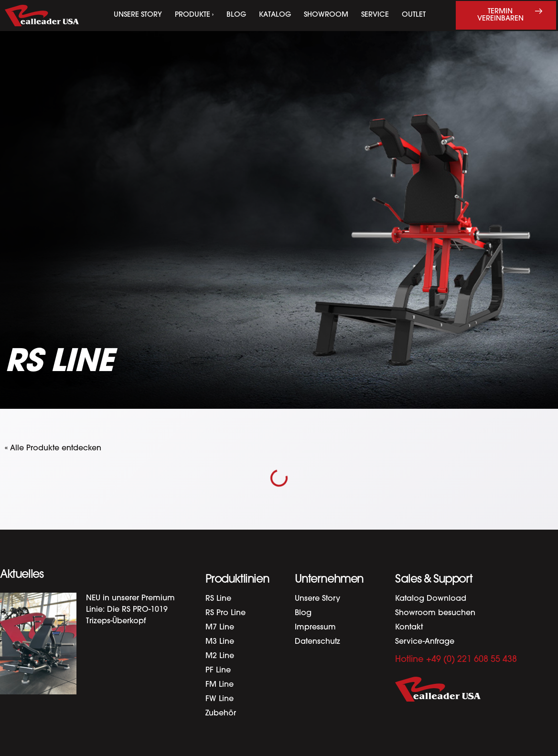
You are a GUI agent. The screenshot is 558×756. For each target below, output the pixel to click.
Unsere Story (138, 15)
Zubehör (221, 713)
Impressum (315, 628)
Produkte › (194, 15)
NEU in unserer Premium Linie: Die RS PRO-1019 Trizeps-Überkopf (130, 610)
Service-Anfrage (425, 642)
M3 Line (220, 642)
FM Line (220, 685)
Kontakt (409, 628)
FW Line (220, 699)
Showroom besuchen (435, 613)
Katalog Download (431, 599)
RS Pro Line (225, 613)
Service (375, 15)
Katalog (275, 15)
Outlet (414, 15)
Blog (236, 15)
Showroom (326, 15)
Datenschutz (317, 642)
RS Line (218, 599)
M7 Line (220, 628)
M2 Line (220, 656)
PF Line (218, 671)
